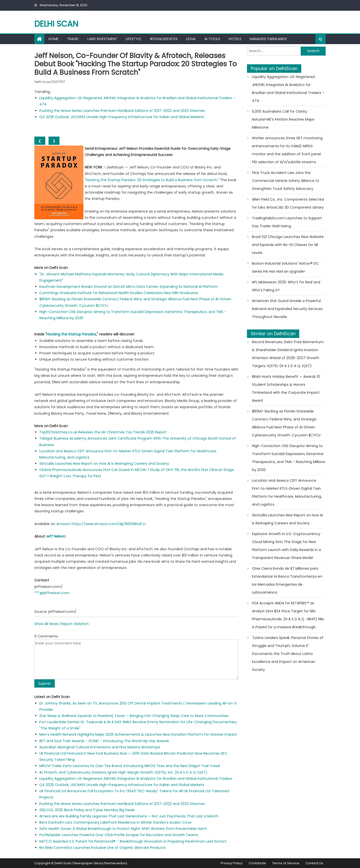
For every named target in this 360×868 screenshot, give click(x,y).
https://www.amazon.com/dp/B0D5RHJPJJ (109, 524)
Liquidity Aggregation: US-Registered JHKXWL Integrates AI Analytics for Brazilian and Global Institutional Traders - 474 (288, 89)
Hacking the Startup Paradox (71, 334)
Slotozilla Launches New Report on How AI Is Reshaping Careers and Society (104, 464)
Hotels (235, 39)
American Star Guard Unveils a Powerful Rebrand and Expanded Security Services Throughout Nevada (287, 309)
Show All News (46, 624)
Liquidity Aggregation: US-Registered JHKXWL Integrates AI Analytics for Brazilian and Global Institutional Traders (136, 779)
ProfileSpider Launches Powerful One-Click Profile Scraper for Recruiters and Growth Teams (119, 835)
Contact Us (314, 863)
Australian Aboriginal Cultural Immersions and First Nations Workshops (100, 747)
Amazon (63, 524)
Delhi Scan (56, 24)
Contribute (257, 863)
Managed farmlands (268, 39)
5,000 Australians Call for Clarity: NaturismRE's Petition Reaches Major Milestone (283, 119)
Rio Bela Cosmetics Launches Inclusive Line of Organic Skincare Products (102, 848)
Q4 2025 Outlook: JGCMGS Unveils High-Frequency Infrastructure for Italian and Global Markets (122, 117)
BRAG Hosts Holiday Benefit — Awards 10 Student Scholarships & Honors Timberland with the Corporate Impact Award (286, 389)
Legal (191, 39)
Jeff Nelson (56, 536)
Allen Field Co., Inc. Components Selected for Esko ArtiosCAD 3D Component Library (288, 203)
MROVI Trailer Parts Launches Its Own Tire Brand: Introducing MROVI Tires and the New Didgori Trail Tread (130, 766)
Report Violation (75, 624)
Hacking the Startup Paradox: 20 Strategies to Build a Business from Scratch (151, 180)
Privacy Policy (232, 863)
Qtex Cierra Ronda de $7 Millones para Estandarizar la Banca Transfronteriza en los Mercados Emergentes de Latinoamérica (287, 580)
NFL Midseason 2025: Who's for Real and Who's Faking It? (286, 286)
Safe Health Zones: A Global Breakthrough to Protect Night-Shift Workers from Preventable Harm (123, 829)
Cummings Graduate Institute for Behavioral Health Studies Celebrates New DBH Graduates (119, 293)
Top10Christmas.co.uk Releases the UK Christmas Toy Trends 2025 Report (103, 432)
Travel (73, 39)
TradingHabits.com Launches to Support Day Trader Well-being (287, 222)
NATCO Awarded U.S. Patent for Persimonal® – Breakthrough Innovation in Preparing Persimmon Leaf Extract (133, 841)
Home (54, 39)
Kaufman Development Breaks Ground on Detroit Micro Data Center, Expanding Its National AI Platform (129, 287)
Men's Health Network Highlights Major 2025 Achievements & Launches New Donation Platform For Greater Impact (138, 734)
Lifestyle (133, 39)
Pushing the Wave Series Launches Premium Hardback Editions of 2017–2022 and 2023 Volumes (122, 111)
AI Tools (212, 39)
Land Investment (102, 39)
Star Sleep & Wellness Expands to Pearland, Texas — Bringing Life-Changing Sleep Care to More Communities (134, 716)
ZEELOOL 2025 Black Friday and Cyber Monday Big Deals (87, 810)
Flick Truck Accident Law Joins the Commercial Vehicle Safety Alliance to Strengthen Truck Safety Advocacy (286, 181)
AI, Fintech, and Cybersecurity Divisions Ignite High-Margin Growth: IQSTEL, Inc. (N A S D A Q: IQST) (123, 772)
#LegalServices (164, 39)
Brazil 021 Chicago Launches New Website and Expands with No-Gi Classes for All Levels (288, 245)
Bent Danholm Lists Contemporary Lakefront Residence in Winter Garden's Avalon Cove (115, 822)
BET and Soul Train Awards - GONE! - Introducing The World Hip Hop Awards (104, 741)
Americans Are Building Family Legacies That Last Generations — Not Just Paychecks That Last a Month (129, 816)
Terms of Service (286, 863)
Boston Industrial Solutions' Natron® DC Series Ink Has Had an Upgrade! (285, 267)
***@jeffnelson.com (52, 593)
